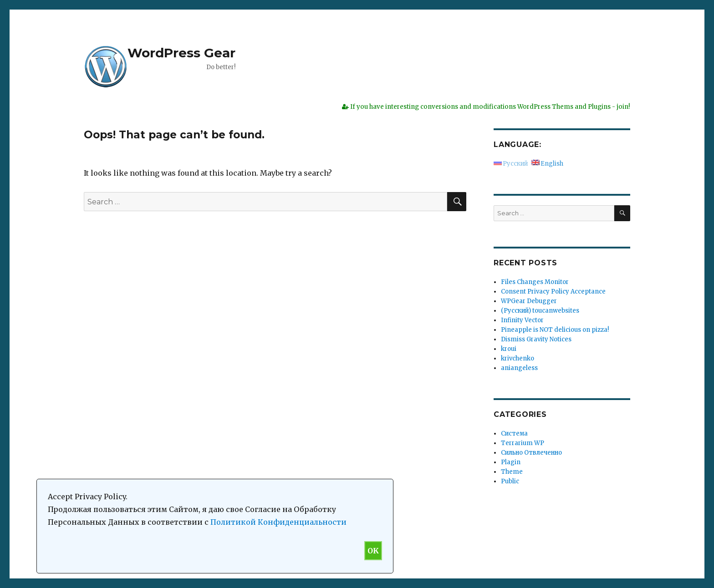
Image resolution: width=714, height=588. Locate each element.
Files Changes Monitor (535, 282)
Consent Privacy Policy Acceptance (553, 291)
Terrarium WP (523, 443)
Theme (512, 472)
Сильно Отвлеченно (531, 453)
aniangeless (519, 368)
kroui (509, 349)
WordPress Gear (181, 53)
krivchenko (518, 358)
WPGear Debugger (529, 301)
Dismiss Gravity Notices (536, 339)
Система (514, 433)
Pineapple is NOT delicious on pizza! (555, 330)
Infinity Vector (522, 320)
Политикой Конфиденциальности (278, 522)
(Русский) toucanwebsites (540, 311)
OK (373, 551)
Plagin (511, 462)
